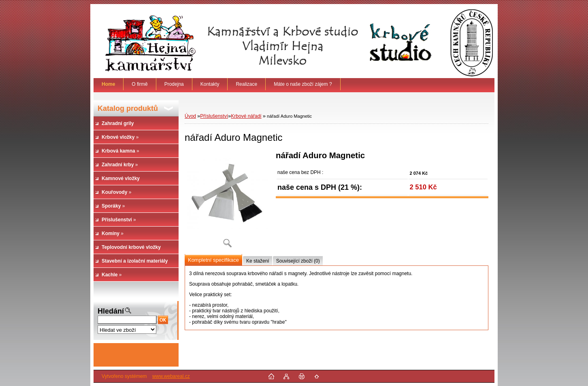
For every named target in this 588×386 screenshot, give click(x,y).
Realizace (246, 84)
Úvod (190, 116)
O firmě (140, 84)
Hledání (111, 311)
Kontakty (210, 84)
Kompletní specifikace (213, 260)
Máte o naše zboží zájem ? (303, 84)
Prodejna (174, 84)
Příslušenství (214, 116)
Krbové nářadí (246, 116)
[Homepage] (109, 84)
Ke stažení (258, 261)
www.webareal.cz (171, 376)
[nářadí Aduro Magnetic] (227, 202)
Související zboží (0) (298, 261)
